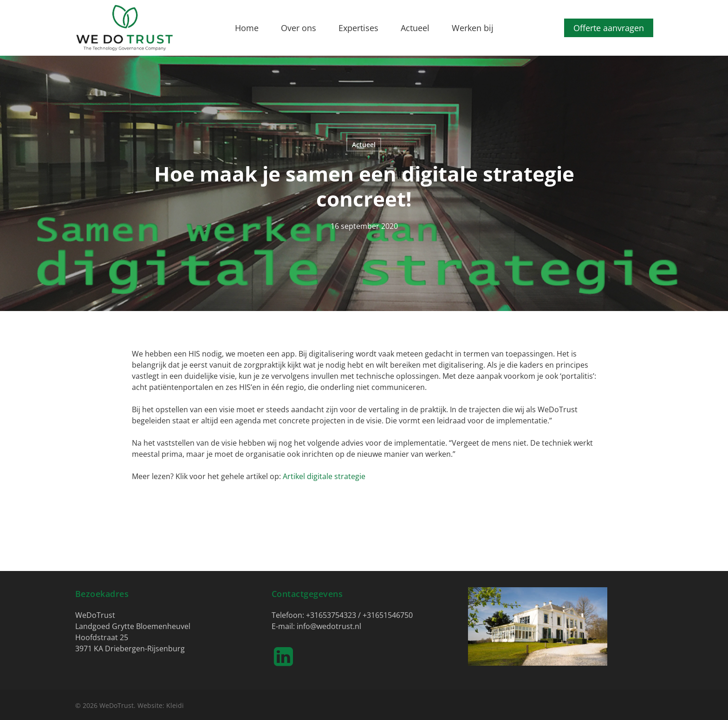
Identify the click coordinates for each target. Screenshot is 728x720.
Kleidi (175, 705)
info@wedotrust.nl (329, 626)
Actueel (364, 145)
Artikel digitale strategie (324, 476)
